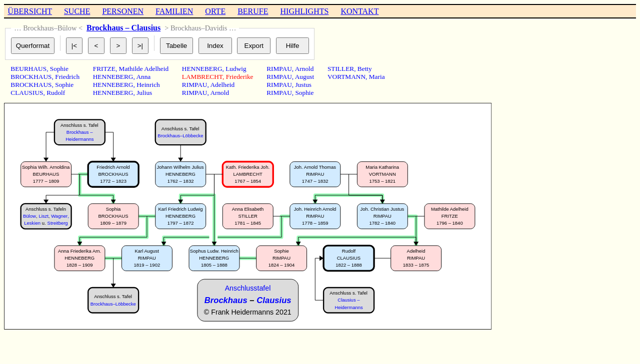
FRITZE (104, 69)
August (305, 77)
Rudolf (56, 93)
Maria (377, 77)
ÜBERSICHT (30, 11)
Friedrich (67, 77)
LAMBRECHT (202, 77)
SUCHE (77, 11)
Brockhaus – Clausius (123, 28)
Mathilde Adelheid (144, 69)
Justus (303, 85)
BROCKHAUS (31, 77)
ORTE (215, 11)
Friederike (240, 77)
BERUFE (253, 11)
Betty (365, 69)
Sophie (59, 69)
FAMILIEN (174, 11)
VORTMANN (346, 77)
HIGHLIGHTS (305, 11)
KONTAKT (359, 11)
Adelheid (222, 85)
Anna (143, 77)
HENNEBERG (113, 77)
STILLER (341, 69)
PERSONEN (123, 11)
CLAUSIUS (27, 93)
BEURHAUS (28, 69)
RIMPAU (195, 85)
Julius (144, 93)
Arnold (219, 93)
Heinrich (148, 85)
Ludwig (236, 69)
